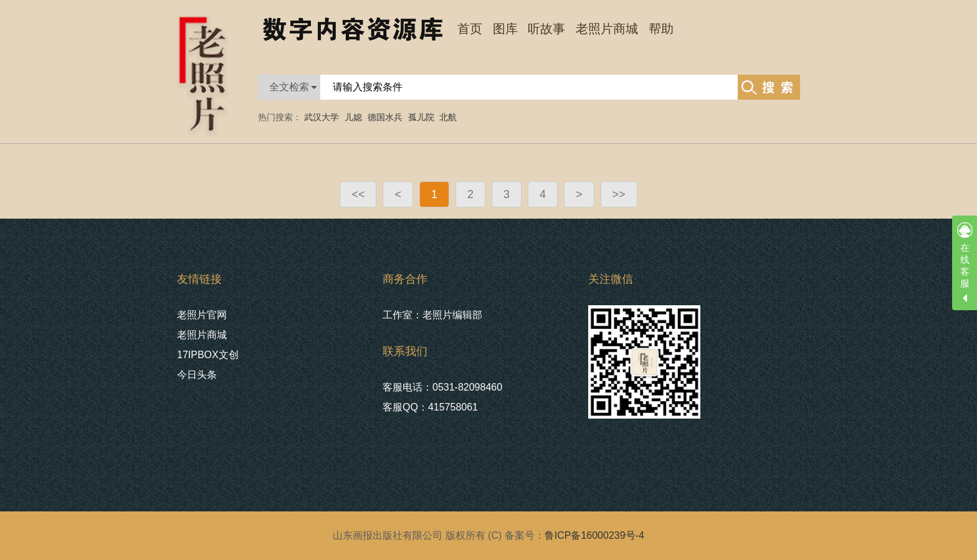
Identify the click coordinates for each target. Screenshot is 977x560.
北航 (448, 117)
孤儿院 (421, 117)
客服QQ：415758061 (430, 407)
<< (358, 194)
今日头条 (197, 375)
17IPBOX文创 (208, 355)
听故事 (546, 29)
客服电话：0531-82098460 (442, 387)
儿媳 (353, 117)
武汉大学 (322, 117)
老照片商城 (607, 29)
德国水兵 (385, 117)
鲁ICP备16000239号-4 (594, 535)
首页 (470, 29)
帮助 (661, 29)
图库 (505, 29)
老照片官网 (202, 315)
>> (619, 194)
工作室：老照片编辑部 (432, 315)
